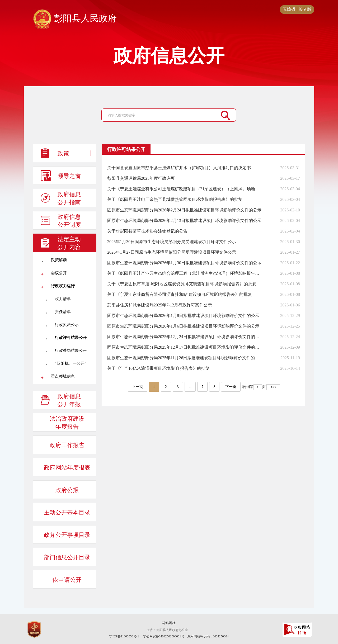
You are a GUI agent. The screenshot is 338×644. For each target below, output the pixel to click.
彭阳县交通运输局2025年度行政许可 (141, 178)
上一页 (138, 387)
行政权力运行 (63, 286)
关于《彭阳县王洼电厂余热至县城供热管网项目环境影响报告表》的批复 (175, 199)
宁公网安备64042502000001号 (164, 636)
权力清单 (63, 299)
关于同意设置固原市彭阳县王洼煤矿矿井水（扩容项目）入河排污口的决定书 (179, 168)
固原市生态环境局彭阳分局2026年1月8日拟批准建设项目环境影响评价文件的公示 (183, 316)
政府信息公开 (169, 56)
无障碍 (289, 9)
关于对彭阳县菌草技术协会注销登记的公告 (147, 231)
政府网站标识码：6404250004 (208, 636)
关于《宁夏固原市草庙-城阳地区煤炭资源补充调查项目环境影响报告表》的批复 (182, 284)
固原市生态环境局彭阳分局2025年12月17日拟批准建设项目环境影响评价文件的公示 (184, 347)
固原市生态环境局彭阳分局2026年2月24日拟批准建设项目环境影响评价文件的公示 (184, 210)
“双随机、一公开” (71, 363)
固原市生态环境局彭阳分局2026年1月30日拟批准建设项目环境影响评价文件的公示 (184, 263)
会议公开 (59, 273)
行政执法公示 (67, 325)
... (190, 387)
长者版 (305, 9)
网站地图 (169, 623)
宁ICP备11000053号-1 (124, 636)
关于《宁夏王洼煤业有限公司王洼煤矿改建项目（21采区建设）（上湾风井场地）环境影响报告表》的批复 (184, 189)
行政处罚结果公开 (71, 351)
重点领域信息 (63, 376)
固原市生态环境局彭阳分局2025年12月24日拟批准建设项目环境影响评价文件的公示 (184, 337)
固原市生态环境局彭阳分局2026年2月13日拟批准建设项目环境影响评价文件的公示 (184, 221)
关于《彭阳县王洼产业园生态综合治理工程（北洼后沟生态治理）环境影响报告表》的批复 (184, 273)
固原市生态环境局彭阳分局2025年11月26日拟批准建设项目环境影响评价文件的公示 (184, 358)
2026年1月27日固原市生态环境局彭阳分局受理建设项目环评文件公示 (172, 252)
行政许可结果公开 (71, 338)
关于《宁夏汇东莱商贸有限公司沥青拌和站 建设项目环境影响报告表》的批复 (180, 294)
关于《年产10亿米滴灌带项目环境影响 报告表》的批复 (158, 368)
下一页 (231, 387)
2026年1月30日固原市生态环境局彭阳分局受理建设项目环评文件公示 (172, 242)
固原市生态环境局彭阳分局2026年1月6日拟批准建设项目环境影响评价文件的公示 (183, 326)
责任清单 (63, 312)
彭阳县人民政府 (75, 19)
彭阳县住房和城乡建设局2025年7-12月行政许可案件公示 (160, 305)
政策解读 (59, 260)
